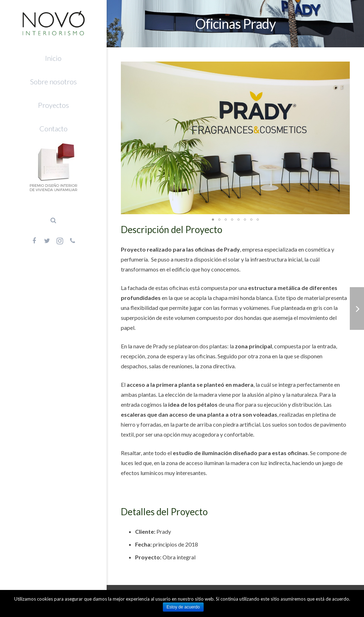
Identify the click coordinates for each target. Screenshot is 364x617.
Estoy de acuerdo (183, 607)
